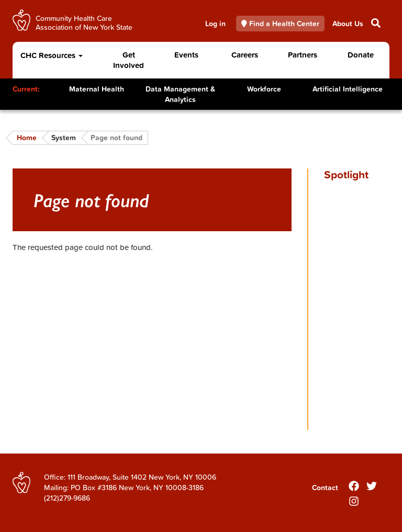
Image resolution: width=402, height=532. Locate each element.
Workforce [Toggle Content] (264, 89)
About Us (348, 24)
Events (186, 55)
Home (27, 138)
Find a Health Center (281, 24)
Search (375, 23)
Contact (325, 488)
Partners (303, 55)
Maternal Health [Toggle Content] (97, 89)
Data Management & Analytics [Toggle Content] (180, 94)
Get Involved (129, 60)
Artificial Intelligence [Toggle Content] (348, 89)
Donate (361, 55)
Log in (215, 24)
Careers (245, 55)
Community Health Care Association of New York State (84, 22)
